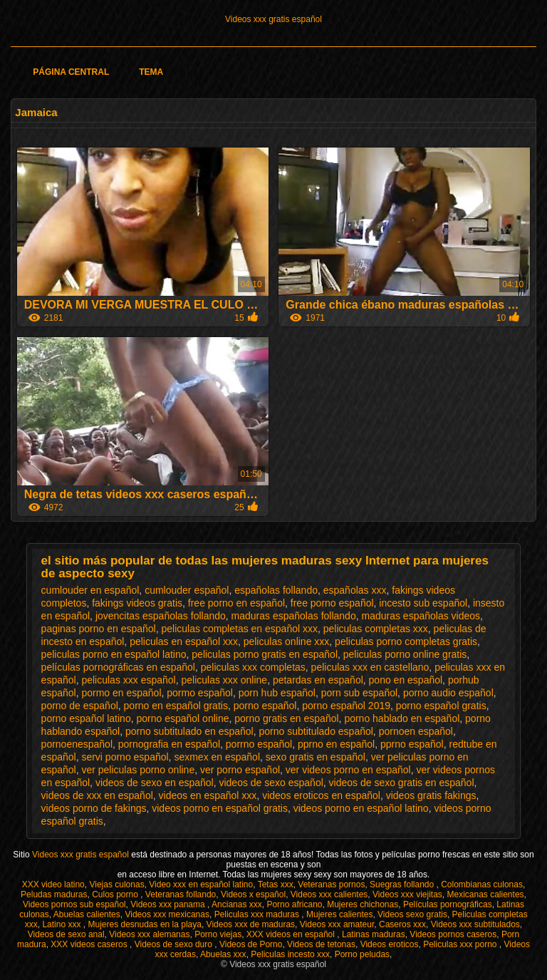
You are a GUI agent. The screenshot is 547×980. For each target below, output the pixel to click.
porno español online (182, 718)
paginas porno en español (99, 629)
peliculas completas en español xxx (240, 629)
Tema (151, 72)
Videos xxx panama (169, 904)
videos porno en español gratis (220, 808)
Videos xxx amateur (337, 924)
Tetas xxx (276, 884)
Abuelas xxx (223, 954)
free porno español (332, 603)
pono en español (406, 680)
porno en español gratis (176, 706)
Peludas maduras (54, 894)
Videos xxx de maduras (251, 924)
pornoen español (416, 731)
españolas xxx (355, 590)
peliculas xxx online (225, 680)
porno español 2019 (346, 706)
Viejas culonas (116, 884)
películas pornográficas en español (118, 667)
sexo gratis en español (316, 757)
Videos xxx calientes (329, 894)
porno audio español (448, 693)
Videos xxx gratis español (273, 19)
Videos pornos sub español (74, 904)
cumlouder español (187, 590)
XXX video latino (53, 884)
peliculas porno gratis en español (265, 654)
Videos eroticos (390, 944)
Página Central (71, 72)
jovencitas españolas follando (161, 616)
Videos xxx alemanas (149, 934)
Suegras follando (403, 884)
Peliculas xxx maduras (258, 914)
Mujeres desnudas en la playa (144, 924)
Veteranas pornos (331, 884)
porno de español (80, 706)
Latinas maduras (374, 934)
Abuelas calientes (87, 914)
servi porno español (125, 757)
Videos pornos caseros (453, 934)
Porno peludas (362, 954)
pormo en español (121, 693)
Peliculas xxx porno (461, 944)
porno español (265, 706)
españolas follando (276, 590)
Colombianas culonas (482, 884)
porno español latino (86, 718)
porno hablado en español (402, 718)
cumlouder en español (90, 590)
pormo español (200, 693)
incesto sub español (423, 603)
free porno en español (236, 603)
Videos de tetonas (321, 944)
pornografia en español (169, 744)
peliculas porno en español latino (114, 654)
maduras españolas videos (421, 616)
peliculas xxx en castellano (370, 667)
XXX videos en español (292, 934)
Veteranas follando (181, 894)
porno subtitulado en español (189, 731)
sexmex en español (217, 757)
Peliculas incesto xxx (290, 954)
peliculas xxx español (128, 680)
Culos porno (116, 894)
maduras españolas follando (294, 616)
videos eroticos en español (321, 795)
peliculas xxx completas (253, 667)
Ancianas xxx (237, 904)
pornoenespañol (77, 744)
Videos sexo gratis (412, 914)
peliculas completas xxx (376, 629)
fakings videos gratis (137, 603)
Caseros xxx (402, 924)
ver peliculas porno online (138, 770)
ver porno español (240, 770)
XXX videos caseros (90, 944)
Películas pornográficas (448, 904)
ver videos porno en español (348, 770)
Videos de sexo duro (175, 944)
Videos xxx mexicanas (167, 914)
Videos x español (253, 894)
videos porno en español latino (361, 808)
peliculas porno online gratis (405, 654)
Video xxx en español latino (201, 884)
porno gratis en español (286, 718)
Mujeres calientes (339, 914)
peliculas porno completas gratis (406, 641)
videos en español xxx (208, 795)
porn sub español (359, 693)
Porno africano (294, 904)
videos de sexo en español (155, 783)
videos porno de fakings (94, 808)
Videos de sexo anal (66, 934)
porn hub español (277, 693)
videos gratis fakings (431, 795)
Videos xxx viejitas (407, 894)
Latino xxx (62, 924)
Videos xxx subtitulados (475, 924)
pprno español (412, 744)
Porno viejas (218, 934)
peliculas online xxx (287, 641)
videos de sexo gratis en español (402, 783)
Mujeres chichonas (363, 904)
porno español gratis (441, 706)
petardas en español (318, 680)
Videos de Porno (251, 944)
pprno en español (336, 744)
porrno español (259, 744)
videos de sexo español (271, 783)
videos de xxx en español (97, 795)
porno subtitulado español (316, 731)
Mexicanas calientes (486, 894)
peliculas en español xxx (184, 641)
